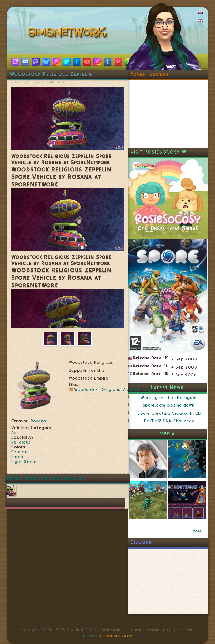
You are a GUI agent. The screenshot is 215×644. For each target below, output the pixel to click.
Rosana (39, 421)
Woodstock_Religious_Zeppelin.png (113, 389)
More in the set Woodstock (45, 478)
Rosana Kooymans (116, 636)
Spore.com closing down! (169, 405)
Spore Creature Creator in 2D (169, 413)
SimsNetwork (68, 34)
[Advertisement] (168, 114)
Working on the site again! (169, 398)
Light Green (24, 462)
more (197, 531)
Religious (21, 442)
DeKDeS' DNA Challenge (169, 421)
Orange (20, 452)
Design (87, 636)
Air (14, 433)
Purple (18, 457)
